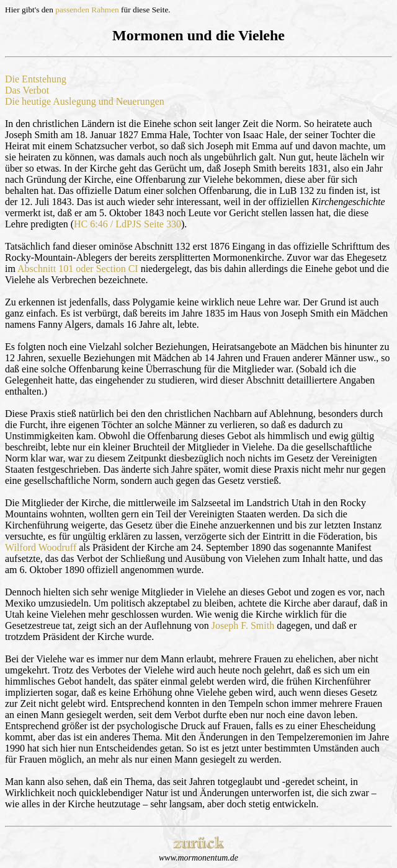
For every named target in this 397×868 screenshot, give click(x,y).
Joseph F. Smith (243, 625)
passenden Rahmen (87, 10)
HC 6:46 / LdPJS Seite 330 (127, 224)
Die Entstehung (36, 79)
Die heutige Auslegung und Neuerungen (85, 101)
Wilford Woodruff (41, 547)
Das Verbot (27, 90)
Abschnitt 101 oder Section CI (78, 269)
